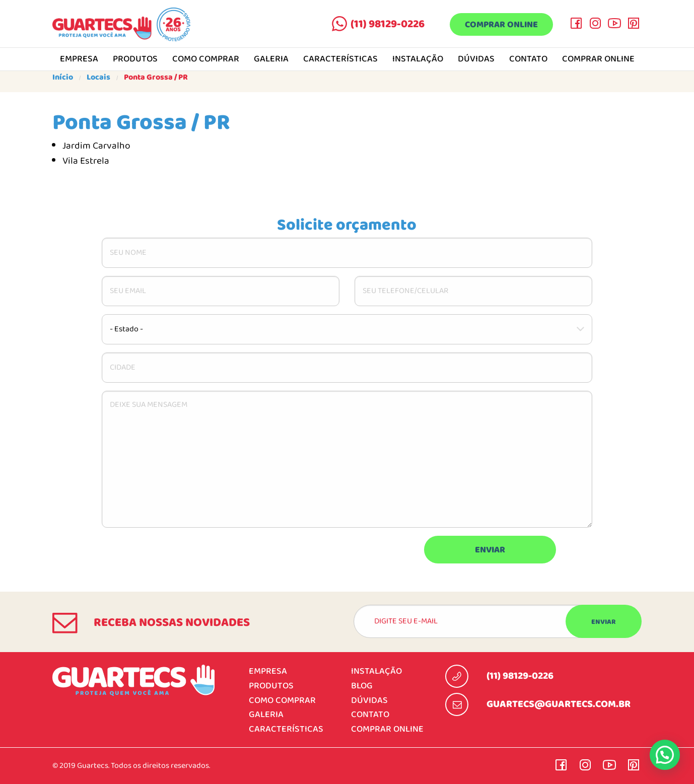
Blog (362, 686)
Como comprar (206, 59)
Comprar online (501, 25)
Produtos (135, 59)
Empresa (79, 59)
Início (63, 78)
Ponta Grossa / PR (156, 78)
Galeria (271, 59)
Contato (528, 59)
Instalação (418, 59)
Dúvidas (476, 59)
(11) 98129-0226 (388, 24)
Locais (98, 78)
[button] (665, 755)
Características (340, 59)
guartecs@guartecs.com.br (559, 704)
